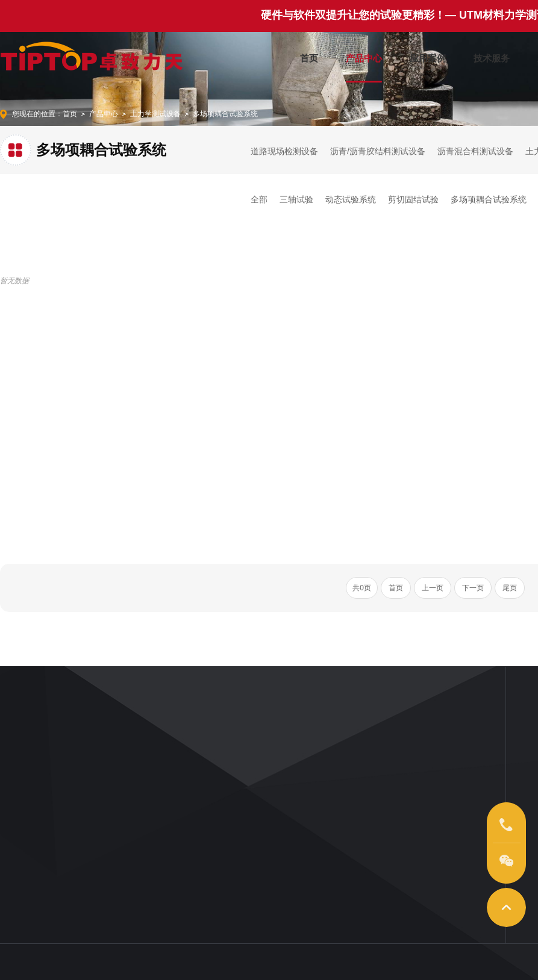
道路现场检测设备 (284, 151)
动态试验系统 (351, 199)
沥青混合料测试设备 (475, 151)
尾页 (510, 588)
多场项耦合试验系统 (225, 114)
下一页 (473, 588)
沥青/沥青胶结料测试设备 (378, 151)
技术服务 (492, 56)
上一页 (433, 588)
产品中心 (364, 56)
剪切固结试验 (413, 199)
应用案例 (428, 56)
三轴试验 (296, 199)
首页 (309, 56)
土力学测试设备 (155, 114)
